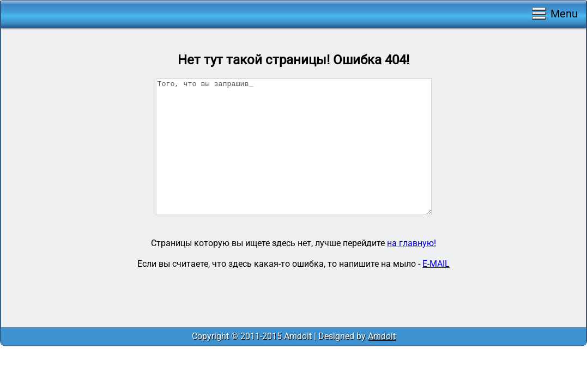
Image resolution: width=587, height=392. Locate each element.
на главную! (411, 243)
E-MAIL (436, 264)
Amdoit (382, 336)
